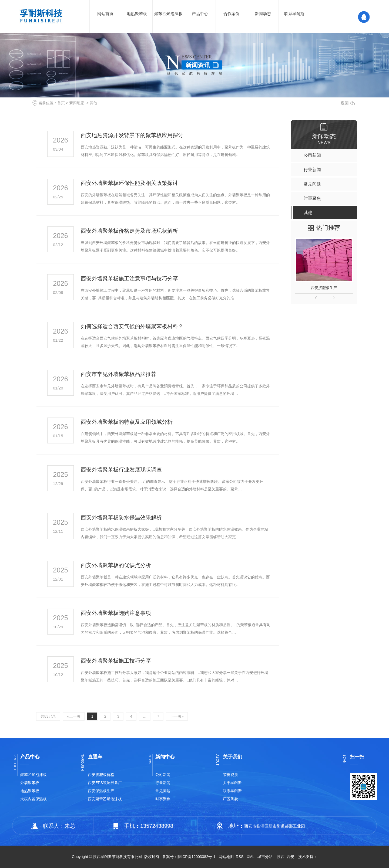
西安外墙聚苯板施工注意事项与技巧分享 (129, 279)
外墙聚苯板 (30, 783)
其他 (93, 103)
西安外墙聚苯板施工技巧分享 (116, 661)
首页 (61, 103)
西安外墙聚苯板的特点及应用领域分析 (127, 422)
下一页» (179, 717)
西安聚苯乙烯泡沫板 (105, 799)
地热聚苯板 (137, 14)
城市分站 (265, 857)
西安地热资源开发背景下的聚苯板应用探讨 (132, 135)
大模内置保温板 (33, 799)
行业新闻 (163, 783)
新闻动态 (263, 14)
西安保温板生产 (101, 791)
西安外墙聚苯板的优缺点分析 (116, 565)
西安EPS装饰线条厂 (105, 783)
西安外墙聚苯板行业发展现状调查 (121, 470)
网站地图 (226, 857)
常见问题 (163, 791)
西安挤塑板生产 (324, 288)
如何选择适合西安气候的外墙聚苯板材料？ (132, 326)
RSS (240, 857)
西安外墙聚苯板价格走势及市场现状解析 (129, 231)
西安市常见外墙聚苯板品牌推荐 (119, 374)
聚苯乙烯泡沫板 (168, 14)
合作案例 (232, 14)
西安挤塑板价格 (101, 775)
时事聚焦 (163, 799)
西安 (290, 857)
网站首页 (105, 14)
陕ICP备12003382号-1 (196, 857)
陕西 (281, 857)
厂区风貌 (230, 799)
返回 (348, 103)
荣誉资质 (230, 775)
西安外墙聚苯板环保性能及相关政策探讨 (129, 183)
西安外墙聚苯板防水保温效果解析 (121, 517)
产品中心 (200, 14)
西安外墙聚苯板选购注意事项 (116, 613)
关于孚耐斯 (232, 783)
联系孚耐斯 (294, 14)
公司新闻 (163, 775)
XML (251, 857)
